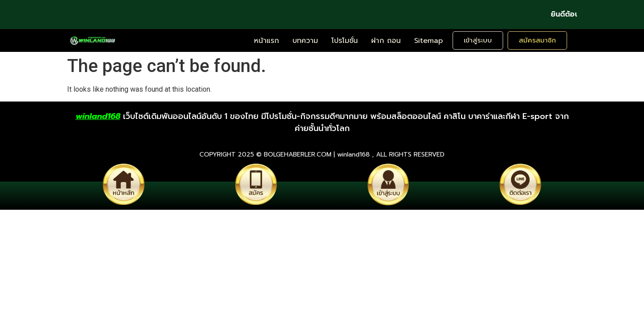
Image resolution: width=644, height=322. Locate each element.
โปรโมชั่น (345, 41)
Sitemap (428, 41)
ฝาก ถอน (386, 41)
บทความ (305, 41)
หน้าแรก (267, 41)
